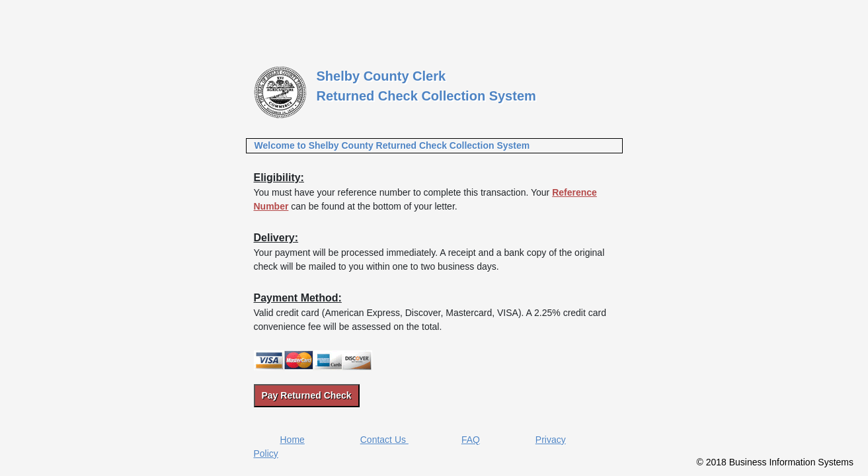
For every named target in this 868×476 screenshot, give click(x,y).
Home (293, 440)
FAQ (471, 440)
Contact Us (384, 440)
